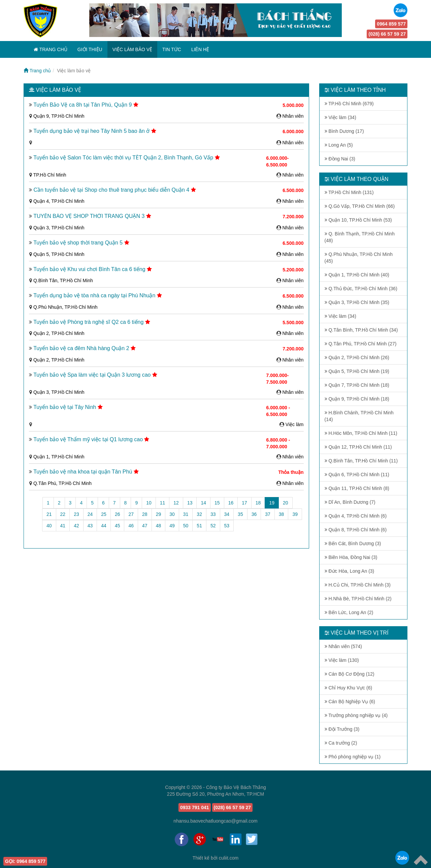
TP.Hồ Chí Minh (50, 175)
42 (76, 526)
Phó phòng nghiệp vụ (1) (353, 757)
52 (213, 526)
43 (90, 526)
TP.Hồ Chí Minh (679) (349, 104)
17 (244, 503)
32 (199, 514)
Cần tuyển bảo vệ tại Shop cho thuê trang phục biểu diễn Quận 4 (112, 190)
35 (240, 514)
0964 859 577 (391, 24)
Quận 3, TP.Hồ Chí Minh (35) (357, 302)
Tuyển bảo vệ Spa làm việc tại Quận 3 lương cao (93, 375)
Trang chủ (37, 71)
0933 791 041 (195, 807)
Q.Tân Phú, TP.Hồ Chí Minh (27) (361, 344)
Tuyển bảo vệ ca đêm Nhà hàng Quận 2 (82, 348)
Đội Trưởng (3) (342, 729)
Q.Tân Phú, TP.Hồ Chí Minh (62, 483)
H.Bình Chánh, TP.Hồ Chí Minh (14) (359, 416)
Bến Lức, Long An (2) (349, 612)
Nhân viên (293, 116)
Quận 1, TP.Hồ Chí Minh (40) (357, 275)
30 (172, 514)
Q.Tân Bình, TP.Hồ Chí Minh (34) (361, 330)
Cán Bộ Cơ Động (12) (350, 674)
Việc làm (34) (340, 117)
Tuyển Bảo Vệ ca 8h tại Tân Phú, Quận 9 (83, 105)
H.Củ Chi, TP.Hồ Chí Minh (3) (358, 585)
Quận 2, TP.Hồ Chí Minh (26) (357, 357)
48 (159, 526)
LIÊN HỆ (200, 49)
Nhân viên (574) (343, 646)
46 (131, 526)
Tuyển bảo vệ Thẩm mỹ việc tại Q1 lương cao (89, 439)
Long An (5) (339, 145)
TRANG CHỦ (51, 49)
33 (213, 514)
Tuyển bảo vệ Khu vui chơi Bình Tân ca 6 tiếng (90, 269)
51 (199, 526)
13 (190, 503)
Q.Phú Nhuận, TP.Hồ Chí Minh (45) (359, 258)
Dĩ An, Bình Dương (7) (350, 502)
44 (104, 526)
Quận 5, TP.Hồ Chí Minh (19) (357, 371)
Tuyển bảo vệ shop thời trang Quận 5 (79, 243)
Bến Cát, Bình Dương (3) (353, 543)
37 (268, 514)
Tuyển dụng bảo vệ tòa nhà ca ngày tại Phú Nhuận (95, 295)
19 (274, 502)
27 (131, 514)
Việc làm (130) (342, 660)
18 (258, 503)
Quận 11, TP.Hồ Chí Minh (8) (357, 488)
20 (286, 503)
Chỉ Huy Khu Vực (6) (349, 688)
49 (172, 526)
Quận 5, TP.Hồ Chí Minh (59, 254)
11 (163, 503)
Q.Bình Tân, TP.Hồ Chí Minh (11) (361, 461)
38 (281, 514)
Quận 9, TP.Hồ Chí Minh (59, 116)
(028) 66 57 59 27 (387, 34)
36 (254, 514)
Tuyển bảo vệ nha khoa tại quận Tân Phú (84, 472)
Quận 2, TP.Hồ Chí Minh (59, 333)
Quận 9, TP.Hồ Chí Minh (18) (357, 399)
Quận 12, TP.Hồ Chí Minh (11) (358, 447)
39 (295, 514)
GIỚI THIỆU (90, 49)
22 (63, 514)
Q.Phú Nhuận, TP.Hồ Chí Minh (65, 307)
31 (186, 514)
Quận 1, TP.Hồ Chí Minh (59, 457)
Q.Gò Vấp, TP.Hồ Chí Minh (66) (360, 206)
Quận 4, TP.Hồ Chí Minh (59, 201)
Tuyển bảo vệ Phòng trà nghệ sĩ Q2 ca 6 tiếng (89, 322)
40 (49, 526)
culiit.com (229, 858)
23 (76, 514)
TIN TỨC (172, 49)
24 (90, 514)
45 (118, 526)
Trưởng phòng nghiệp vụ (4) (356, 715)
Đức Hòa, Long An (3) (350, 571)
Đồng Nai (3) (340, 159)
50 (186, 526)
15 (217, 503)
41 (63, 526)
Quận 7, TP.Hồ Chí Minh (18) (357, 385)
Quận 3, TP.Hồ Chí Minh (59, 228)
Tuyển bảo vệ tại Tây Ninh (65, 407)
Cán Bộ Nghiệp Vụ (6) (350, 702)
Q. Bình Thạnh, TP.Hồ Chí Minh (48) (360, 237)
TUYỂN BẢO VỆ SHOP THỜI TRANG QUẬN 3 (90, 216)
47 (145, 526)
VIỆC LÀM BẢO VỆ (132, 49)
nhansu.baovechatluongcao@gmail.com (215, 821)
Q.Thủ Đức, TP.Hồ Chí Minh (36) (361, 289)
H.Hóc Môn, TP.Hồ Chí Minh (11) (361, 433)
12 (176, 503)
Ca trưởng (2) (341, 743)
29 (159, 514)
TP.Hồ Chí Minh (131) (349, 192)
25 (104, 514)
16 (231, 503)
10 (149, 503)
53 (227, 526)
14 (203, 503)
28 (145, 514)
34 (227, 514)
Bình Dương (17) (344, 131)
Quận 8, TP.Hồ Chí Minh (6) (356, 530)
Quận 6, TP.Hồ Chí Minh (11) (357, 475)
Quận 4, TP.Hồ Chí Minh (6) (356, 516)
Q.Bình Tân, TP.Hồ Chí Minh (63, 280)
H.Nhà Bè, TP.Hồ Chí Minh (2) (358, 599)
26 (118, 514)
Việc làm (295, 424)
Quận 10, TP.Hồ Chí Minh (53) (358, 220)
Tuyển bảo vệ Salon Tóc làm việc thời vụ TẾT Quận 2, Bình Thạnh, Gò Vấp (124, 158)
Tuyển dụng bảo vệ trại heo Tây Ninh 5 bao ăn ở (92, 131)
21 (49, 514)
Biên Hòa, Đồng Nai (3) (351, 557)
